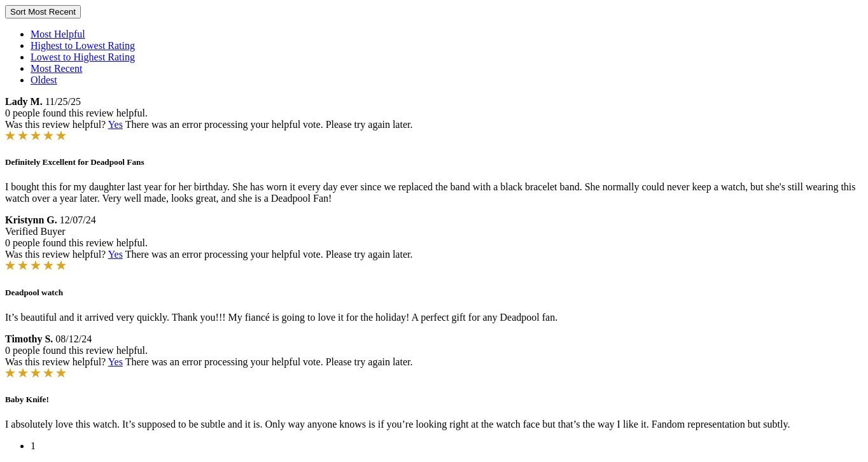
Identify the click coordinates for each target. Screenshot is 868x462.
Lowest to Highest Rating (83, 57)
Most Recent (56, 68)
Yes (115, 124)
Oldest (44, 80)
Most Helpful (58, 34)
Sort (43, 12)
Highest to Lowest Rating (83, 45)
